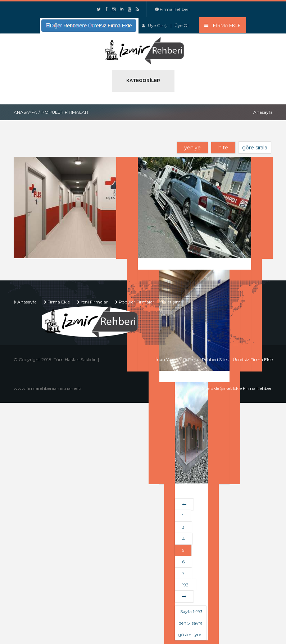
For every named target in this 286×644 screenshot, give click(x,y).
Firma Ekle (59, 302)
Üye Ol (181, 25)
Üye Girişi (158, 25)
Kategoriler (143, 80)
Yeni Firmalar (94, 302)
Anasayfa (25, 112)
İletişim (173, 302)
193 (185, 585)
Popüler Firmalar (137, 302)
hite (223, 148)
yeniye (192, 148)
